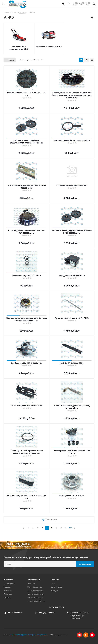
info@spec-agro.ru (47, 613)
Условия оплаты (35, 587)
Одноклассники (86, 635)
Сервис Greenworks (36, 601)
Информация (34, 579)
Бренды (54, 590)
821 (66, 528)
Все (71, 528)
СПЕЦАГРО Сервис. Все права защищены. (29, 635)
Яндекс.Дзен (92, 635)
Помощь (31, 583)
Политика (8, 594)
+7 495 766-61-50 (15, 612)
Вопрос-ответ (57, 587)
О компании (9, 583)
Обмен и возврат (35, 598)
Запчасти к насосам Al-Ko (49, 47)
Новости (7, 587)
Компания (9, 579)
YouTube (79, 635)
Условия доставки (35, 590)
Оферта (7, 598)
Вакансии (8, 590)
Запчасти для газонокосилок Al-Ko (19, 48)
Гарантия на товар (36, 594)
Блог (53, 583)
